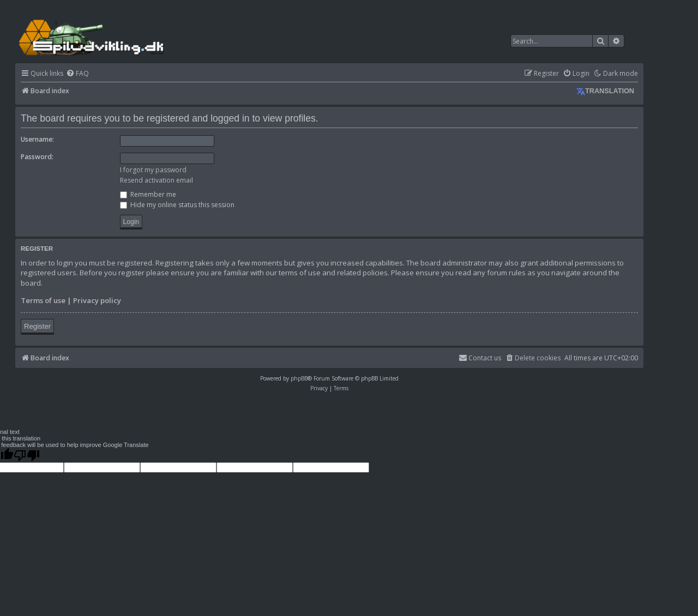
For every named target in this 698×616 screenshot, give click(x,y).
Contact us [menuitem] (480, 358)
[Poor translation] (27, 455)
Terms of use (43, 300)
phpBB (299, 378)
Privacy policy (97, 300)
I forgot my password (153, 170)
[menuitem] (77, 74)
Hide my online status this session (177, 205)
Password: (37, 157)
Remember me (148, 194)
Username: (37, 139)
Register (37, 326)
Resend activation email (157, 180)
